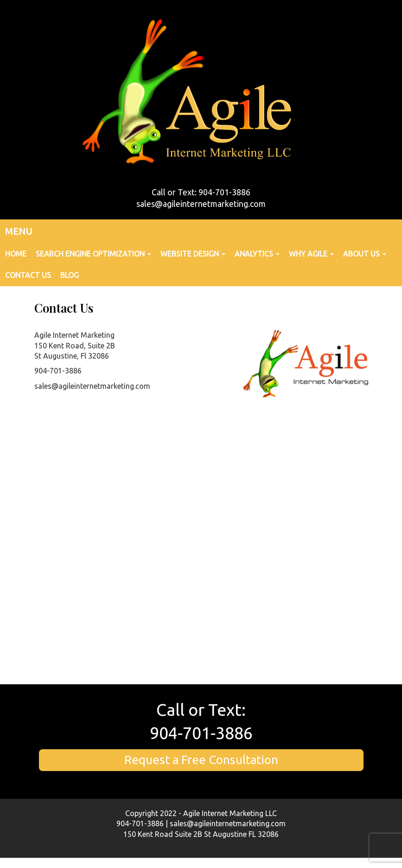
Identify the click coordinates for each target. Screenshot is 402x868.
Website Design (193, 254)
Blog (70, 275)
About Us (365, 254)
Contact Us (28, 275)
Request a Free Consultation (201, 760)
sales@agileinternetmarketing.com (201, 204)
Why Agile (311, 254)
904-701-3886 (201, 733)
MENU (19, 231)
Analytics (257, 254)
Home (16, 254)
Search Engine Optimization (93, 254)
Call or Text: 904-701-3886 (201, 192)
